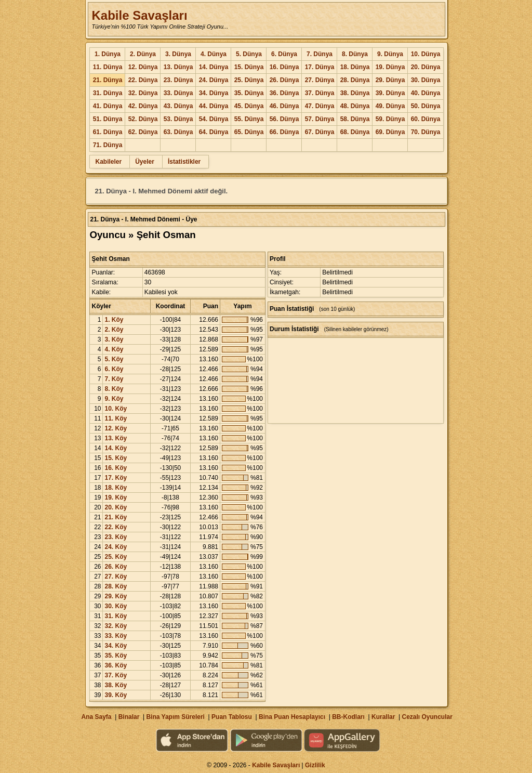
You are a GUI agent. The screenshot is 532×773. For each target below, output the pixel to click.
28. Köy (116, 586)
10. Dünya (426, 54)
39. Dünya (390, 93)
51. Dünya (108, 119)
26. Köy (116, 567)
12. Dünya (143, 67)
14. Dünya (214, 67)
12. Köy (116, 428)
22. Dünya (143, 80)
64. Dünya (214, 132)
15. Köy (116, 458)
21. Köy (116, 517)
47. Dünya (320, 106)
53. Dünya (178, 119)
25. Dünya (249, 80)
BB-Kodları (348, 717)
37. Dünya (320, 93)
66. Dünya (284, 132)
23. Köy (116, 537)
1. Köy (114, 320)
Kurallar (383, 717)
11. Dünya (108, 67)
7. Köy (114, 379)
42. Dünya (143, 106)
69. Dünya (390, 132)
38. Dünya (355, 93)
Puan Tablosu (232, 717)
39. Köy (116, 695)
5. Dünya (249, 54)
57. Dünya (320, 119)
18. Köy (116, 488)
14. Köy (116, 448)
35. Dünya (249, 93)
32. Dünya (143, 93)
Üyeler (145, 162)
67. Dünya (320, 132)
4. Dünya (214, 54)
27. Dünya (320, 80)
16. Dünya (284, 67)
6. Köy (114, 369)
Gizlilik (315, 765)
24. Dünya (214, 80)
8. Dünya (355, 54)
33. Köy (116, 636)
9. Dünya (390, 54)
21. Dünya (108, 80)
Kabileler (108, 162)
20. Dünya (426, 67)
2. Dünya (143, 54)
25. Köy (116, 557)
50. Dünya (426, 106)
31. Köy (116, 616)
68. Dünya (355, 132)
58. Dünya (355, 119)
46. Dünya (284, 106)
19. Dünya (390, 67)
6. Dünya (284, 54)
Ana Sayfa (96, 717)
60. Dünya (426, 119)
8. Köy (114, 389)
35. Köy (116, 656)
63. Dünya (178, 132)
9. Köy (114, 399)
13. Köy (116, 438)
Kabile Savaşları (139, 15)
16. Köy (116, 468)
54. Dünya (214, 119)
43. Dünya (178, 106)
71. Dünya (108, 145)
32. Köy (116, 626)
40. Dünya (426, 93)
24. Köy (116, 547)
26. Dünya (284, 80)
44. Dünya (214, 106)
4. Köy (114, 349)
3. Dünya (178, 54)
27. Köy (116, 577)
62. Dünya (143, 132)
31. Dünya (108, 93)
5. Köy (114, 359)
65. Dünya (249, 132)
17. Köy (116, 478)
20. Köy (116, 507)
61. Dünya (108, 132)
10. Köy (116, 409)
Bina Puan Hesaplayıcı (292, 717)
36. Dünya (284, 93)
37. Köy (116, 675)
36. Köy (116, 665)
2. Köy (114, 330)
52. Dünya (143, 119)
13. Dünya (178, 67)
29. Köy (116, 596)
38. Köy (116, 685)
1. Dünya (108, 54)
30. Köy (116, 606)
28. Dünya (355, 80)
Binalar (129, 717)
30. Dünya (426, 80)
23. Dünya (178, 80)
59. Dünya (390, 119)
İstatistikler (184, 162)
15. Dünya (249, 67)
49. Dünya (390, 106)
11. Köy (116, 418)
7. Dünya (320, 54)
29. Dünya (390, 80)
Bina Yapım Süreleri (175, 717)
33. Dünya (178, 93)
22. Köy (116, 527)
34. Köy (116, 646)
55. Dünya (249, 119)
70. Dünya (426, 132)
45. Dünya (249, 106)
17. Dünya (320, 67)
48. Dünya (355, 106)
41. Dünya (108, 106)
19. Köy (116, 497)
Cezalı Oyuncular (427, 717)
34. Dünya (214, 93)
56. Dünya (284, 119)
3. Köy (114, 339)
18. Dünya (355, 67)
